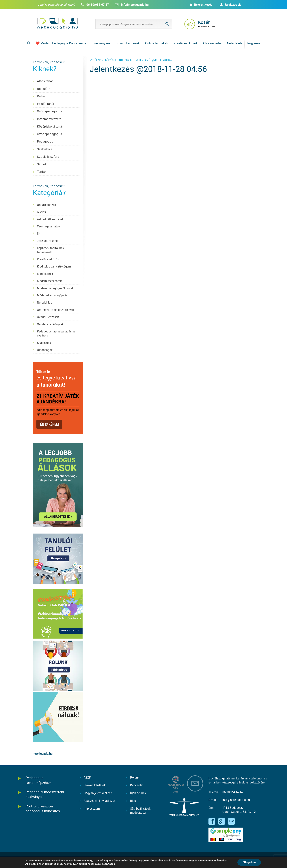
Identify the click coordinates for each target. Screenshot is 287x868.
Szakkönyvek (101, 43)
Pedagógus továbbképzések (39, 780)
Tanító (41, 172)
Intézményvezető (49, 119)
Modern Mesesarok (49, 281)
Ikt (39, 233)
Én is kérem (49, 424)
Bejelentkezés (202, 5)
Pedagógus (45, 141)
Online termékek (157, 43)
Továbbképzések (128, 43)
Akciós (41, 212)
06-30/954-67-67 (98, 5)
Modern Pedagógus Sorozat (55, 288)
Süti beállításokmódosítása (140, 811)
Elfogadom (249, 862)
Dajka (41, 96)
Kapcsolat (137, 785)
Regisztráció (233, 5)
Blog (133, 801)
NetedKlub (234, 43)
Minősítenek (45, 274)
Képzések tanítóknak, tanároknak (51, 250)
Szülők (42, 164)
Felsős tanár (46, 104)
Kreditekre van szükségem (54, 266)
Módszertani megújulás (52, 295)
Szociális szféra (48, 157)
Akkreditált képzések (50, 219)
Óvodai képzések (48, 317)
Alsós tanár (45, 81)
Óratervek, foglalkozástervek (55, 310)
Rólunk (135, 777)
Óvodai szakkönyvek (50, 324)
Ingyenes (254, 43)
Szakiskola (45, 149)
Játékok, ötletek (47, 241)
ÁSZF (87, 777)
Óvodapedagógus (50, 134)
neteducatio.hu (43, 753)
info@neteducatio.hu (135, 5)
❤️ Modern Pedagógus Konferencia (61, 43)
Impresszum (92, 809)
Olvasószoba (212, 43)
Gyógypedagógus (50, 111)
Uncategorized (46, 205)
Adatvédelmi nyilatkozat (99, 801)
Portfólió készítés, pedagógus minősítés (43, 808)
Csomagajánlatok (49, 226)
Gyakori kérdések (95, 785)
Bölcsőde (44, 89)
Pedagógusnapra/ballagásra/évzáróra (56, 333)
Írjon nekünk (138, 793)
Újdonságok (45, 350)
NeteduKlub (45, 302)
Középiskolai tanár (50, 126)
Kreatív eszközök (186, 43)
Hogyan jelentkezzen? (98, 793)
